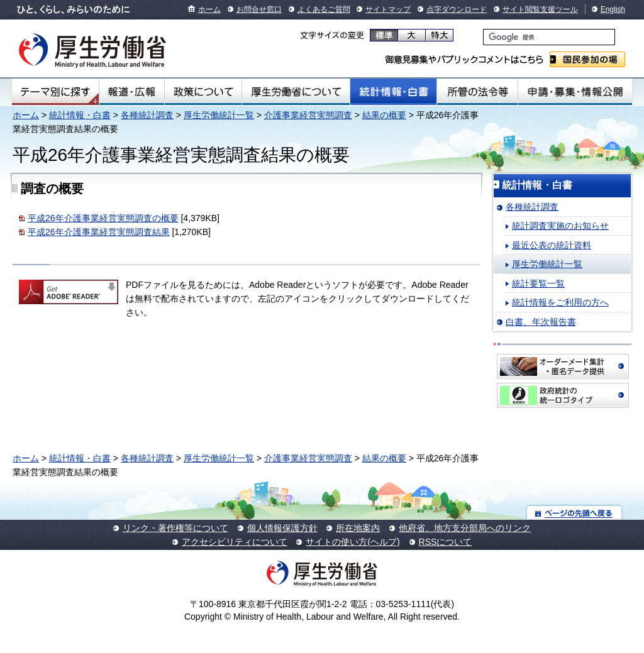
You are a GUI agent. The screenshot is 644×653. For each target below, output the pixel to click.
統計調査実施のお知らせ (560, 226)
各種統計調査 (147, 115)
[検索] (549, 37)
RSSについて (446, 542)
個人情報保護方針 (282, 528)
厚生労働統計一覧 (219, 115)
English (613, 9)
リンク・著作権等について (175, 528)
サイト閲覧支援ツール (540, 9)
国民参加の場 (587, 59)
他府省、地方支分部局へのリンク (465, 528)
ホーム (209, 9)
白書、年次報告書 (541, 322)
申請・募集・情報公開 (575, 92)
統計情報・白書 (393, 92)
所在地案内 (358, 528)
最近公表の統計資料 (552, 245)
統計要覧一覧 (538, 283)
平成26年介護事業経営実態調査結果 (99, 232)
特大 (439, 35)
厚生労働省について (296, 92)
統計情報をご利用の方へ (560, 302)
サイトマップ (388, 9)
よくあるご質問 (324, 9)
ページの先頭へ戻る (575, 513)
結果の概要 (384, 115)
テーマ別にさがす (55, 92)
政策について (203, 92)
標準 (384, 35)
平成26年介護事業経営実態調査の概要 (103, 218)
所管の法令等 (477, 92)
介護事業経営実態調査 (308, 115)
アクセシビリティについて (235, 542)
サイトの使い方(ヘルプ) (353, 542)
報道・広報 (132, 92)
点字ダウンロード (457, 9)
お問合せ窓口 (259, 9)
